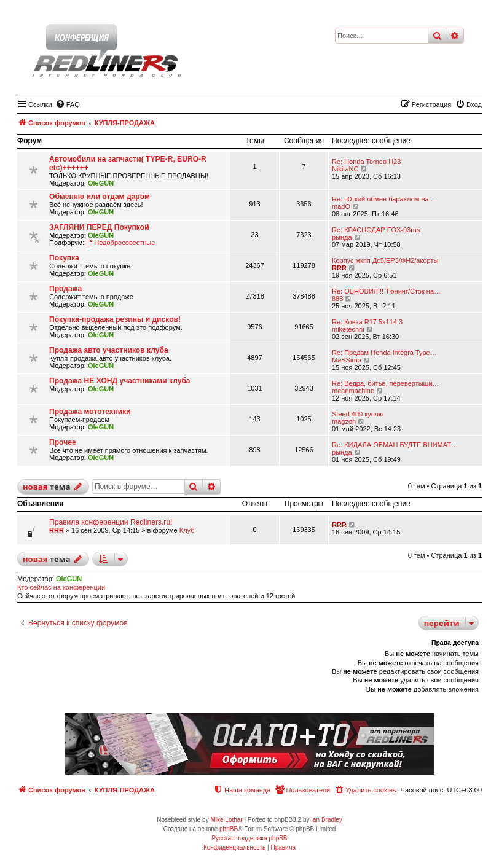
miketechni (348, 329)
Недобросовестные (120, 243)
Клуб (187, 530)
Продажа (65, 289)
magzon (344, 421)
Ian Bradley (327, 820)
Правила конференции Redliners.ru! (111, 522)
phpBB (229, 829)
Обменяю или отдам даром (100, 197)
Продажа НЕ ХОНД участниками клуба (120, 381)
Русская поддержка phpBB (249, 838)
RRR (339, 268)
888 (337, 299)
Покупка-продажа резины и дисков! (115, 319)
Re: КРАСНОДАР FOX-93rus (376, 230)
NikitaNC (345, 169)
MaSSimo (347, 360)
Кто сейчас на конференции (61, 587)
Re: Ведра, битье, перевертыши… (386, 383)
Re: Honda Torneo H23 (366, 162)
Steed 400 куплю (358, 414)
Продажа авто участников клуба (109, 350)
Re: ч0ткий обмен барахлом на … (385, 199)
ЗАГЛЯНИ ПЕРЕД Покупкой (99, 227)
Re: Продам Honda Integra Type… (384, 353)
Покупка (64, 258)
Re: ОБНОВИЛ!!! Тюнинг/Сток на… (386, 291)
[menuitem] (68, 104)
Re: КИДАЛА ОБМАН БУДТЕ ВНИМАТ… (395, 445)
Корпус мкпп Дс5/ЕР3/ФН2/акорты (385, 260)
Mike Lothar (226, 820)
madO (341, 206)
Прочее (63, 442)
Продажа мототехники (90, 412)
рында (342, 237)
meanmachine (353, 391)
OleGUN (101, 183)
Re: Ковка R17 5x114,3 (367, 322)
